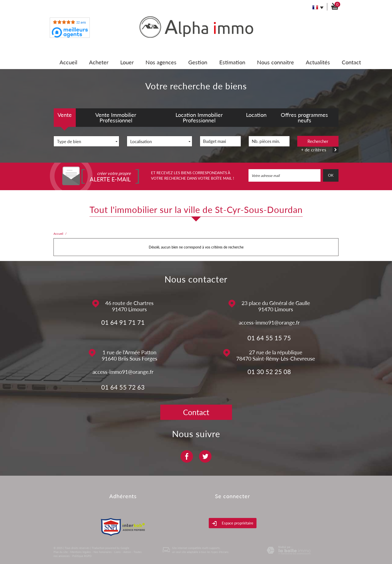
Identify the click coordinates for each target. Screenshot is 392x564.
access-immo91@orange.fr (269, 322)
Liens (117, 552)
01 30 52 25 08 (269, 372)
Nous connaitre (275, 62)
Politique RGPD (82, 556)
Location (256, 115)
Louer (127, 62)
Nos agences (161, 62)
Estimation (232, 62)
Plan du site (61, 552)
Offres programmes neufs (304, 117)
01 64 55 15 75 (269, 338)
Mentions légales (81, 552)
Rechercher (318, 141)
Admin (127, 552)
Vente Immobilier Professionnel (116, 117)
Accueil (68, 62)
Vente (65, 115)
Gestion (198, 62)
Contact (351, 62)
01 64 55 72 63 (123, 387)
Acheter (99, 62)
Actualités (318, 62)
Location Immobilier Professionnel (199, 117)
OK (331, 175)
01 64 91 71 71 (123, 322)
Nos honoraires (103, 552)
